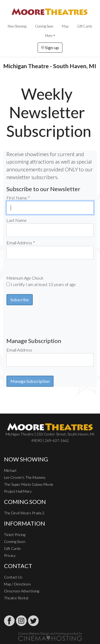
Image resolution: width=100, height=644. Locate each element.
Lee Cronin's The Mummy (25, 477)
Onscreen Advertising (22, 591)
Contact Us (13, 577)
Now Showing (17, 26)
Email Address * (21, 243)
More (49, 36)
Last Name (17, 220)
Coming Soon (44, 26)
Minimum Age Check (25, 278)
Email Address (19, 350)
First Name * (18, 198)
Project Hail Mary (18, 491)
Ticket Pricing (15, 535)
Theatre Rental (16, 598)
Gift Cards (85, 26)
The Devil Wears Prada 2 (24, 513)
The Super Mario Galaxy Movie (29, 484)
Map (65, 26)
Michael (10, 470)
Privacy (10, 555)
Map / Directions (17, 584)
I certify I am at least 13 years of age (43, 284)
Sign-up (50, 47)
